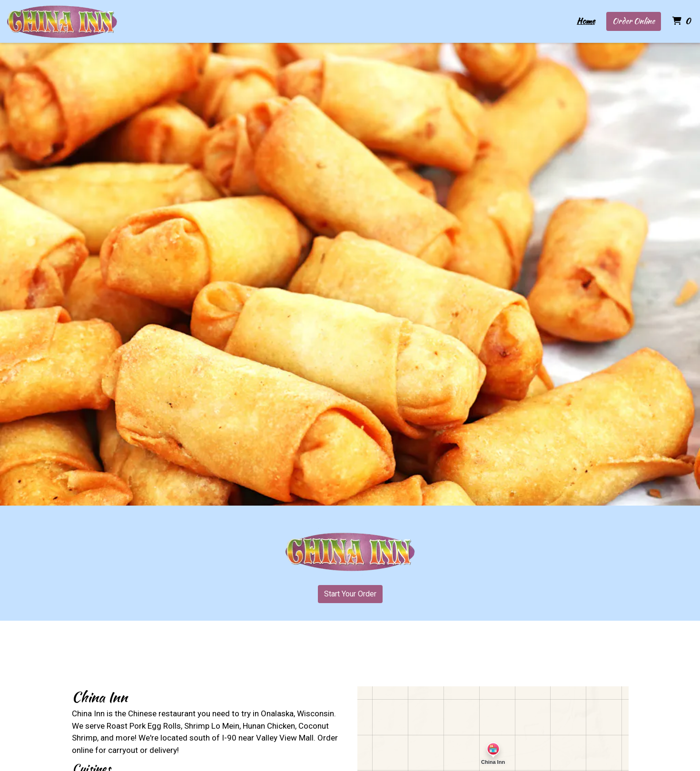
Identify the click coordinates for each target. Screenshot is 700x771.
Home (586, 21)
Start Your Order (350, 594)
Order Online (634, 21)
